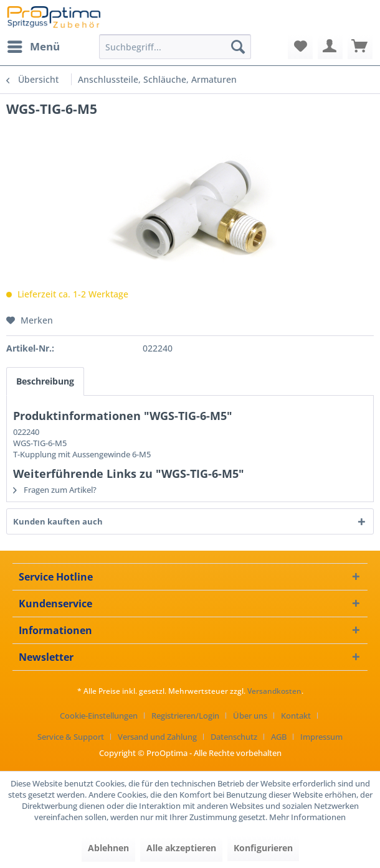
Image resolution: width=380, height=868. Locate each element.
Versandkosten (274, 691)
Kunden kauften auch (58, 521)
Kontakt (296, 716)
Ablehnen (108, 848)
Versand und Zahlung (157, 737)
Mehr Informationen (307, 817)
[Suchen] (238, 47)
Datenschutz (234, 737)
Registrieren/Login (185, 716)
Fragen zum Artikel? (55, 490)
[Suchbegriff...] (175, 47)
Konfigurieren (263, 848)
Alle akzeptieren (181, 848)
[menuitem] (33, 47)
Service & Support (71, 737)
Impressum (321, 737)
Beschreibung (45, 381)
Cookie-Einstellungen (99, 716)
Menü (34, 45)
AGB (279, 737)
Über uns (250, 716)
